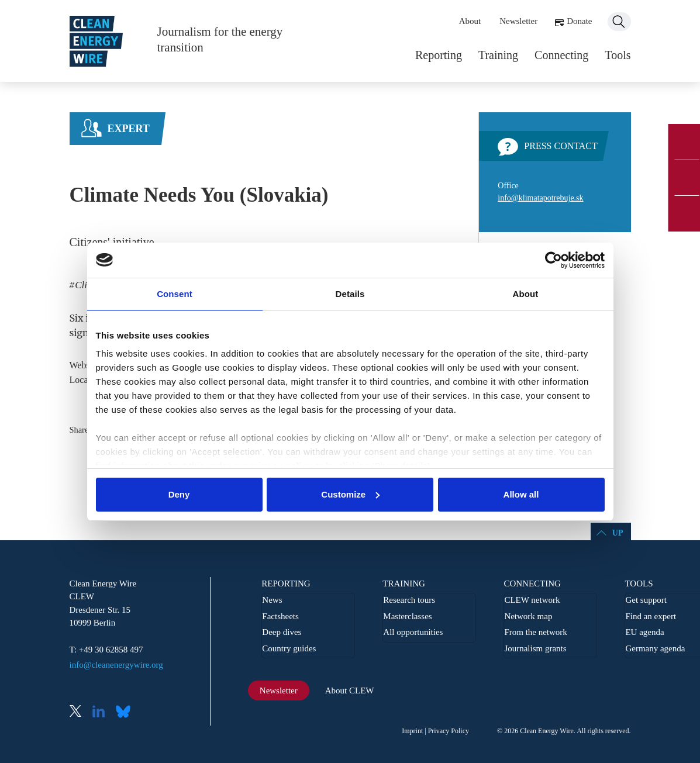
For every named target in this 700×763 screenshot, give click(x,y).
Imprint (412, 731)
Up (618, 533)
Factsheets (280, 616)
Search (619, 22)
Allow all (521, 494)
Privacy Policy (449, 731)
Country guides (289, 648)
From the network (535, 632)
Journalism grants (535, 648)
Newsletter (518, 21)
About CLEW (350, 691)
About (470, 21)
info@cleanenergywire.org (116, 665)
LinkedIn (103, 712)
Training (498, 55)
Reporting (439, 55)
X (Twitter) (80, 712)
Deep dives (282, 632)
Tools (618, 55)
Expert (129, 129)
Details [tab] (350, 294)
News (272, 600)
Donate (579, 21)
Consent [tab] (175, 294)
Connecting (561, 55)
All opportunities (413, 632)
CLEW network (532, 600)
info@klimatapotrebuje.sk (540, 198)
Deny (179, 494)
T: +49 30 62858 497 (106, 650)
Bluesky (126, 712)
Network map (528, 616)
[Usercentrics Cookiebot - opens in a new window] (554, 260)
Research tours (409, 600)
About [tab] (526, 294)
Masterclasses (407, 616)
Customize (350, 494)
